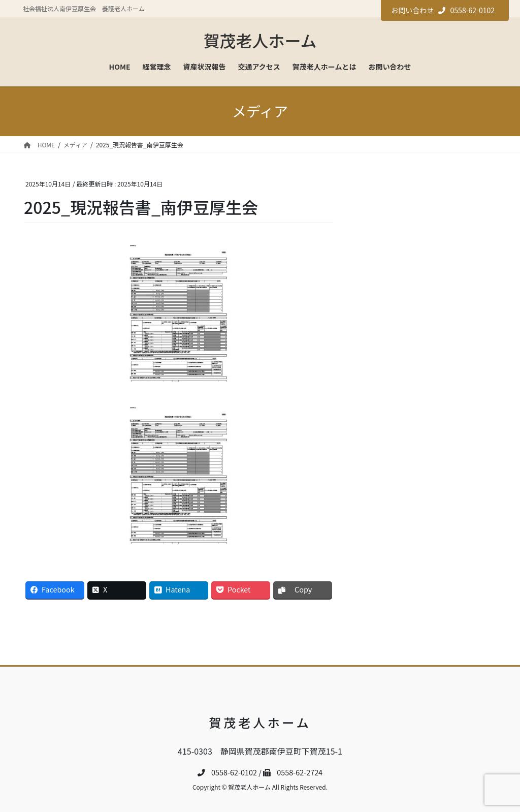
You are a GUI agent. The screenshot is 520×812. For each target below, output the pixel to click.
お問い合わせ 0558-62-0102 (443, 10)
